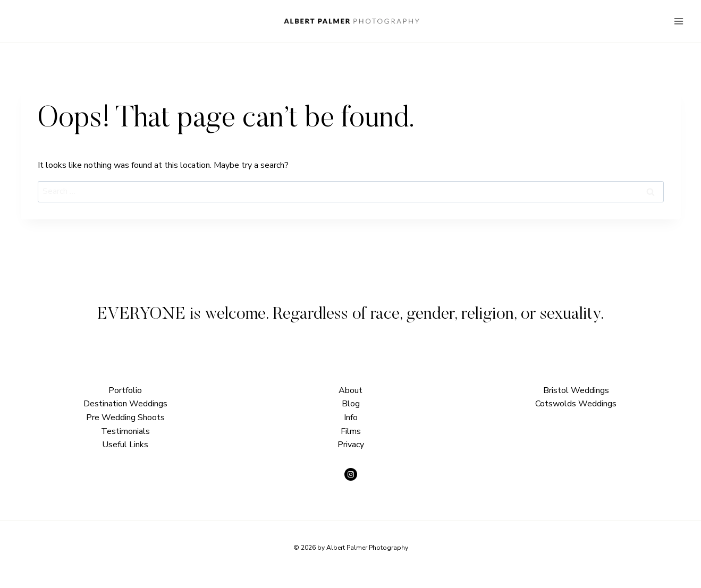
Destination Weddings (125, 404)
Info (351, 417)
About (350, 390)
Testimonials (125, 431)
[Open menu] (678, 21)
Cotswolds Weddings (576, 404)
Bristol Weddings (576, 390)
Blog (351, 404)
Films (351, 431)
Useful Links (125, 445)
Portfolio (125, 390)
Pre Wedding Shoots (125, 417)
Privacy (351, 445)
